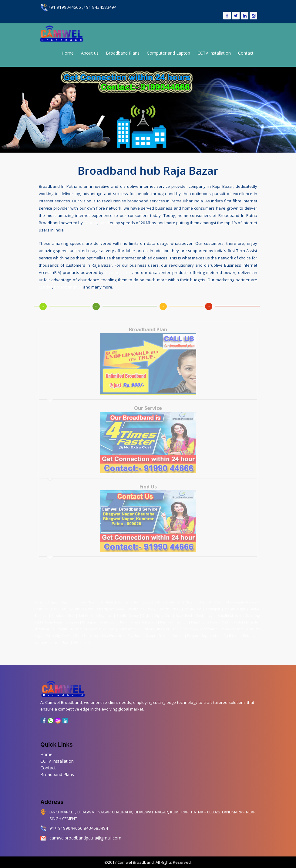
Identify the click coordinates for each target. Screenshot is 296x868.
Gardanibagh (205, 611)
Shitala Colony (153, 598)
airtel (104, 221)
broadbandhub (68, 286)
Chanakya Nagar (46, 605)
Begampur (105, 611)
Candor (91, 221)
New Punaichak (113, 631)
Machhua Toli (231, 618)
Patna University (87, 631)
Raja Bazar (135, 631)
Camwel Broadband (135, 862)
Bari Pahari (86, 611)
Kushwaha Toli (128, 598)
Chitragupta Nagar (110, 605)
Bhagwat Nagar (58, 598)
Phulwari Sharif (232, 625)
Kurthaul (167, 618)
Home (68, 53)
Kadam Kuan (129, 618)
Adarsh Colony (170, 605)
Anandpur (214, 605)
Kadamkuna (193, 605)
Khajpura (72, 618)
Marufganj (42, 625)
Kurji (195, 618)
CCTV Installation (214, 53)
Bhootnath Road (210, 598)
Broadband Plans (123, 53)
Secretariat (209, 625)
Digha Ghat (163, 611)
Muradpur (60, 625)
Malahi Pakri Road (102, 625)
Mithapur (78, 625)
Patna (39, 598)
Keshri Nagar (53, 618)
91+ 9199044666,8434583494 (79, 828)
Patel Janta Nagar (181, 598)
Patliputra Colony (186, 625)
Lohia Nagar (210, 618)
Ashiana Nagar (235, 605)
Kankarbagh (108, 618)
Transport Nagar (85, 598)
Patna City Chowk (59, 631)
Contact (246, 53)
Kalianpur (89, 618)
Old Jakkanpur (129, 625)
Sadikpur (41, 638)
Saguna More (211, 631)
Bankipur (41, 611)
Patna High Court (157, 625)
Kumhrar (107, 598)
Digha (146, 611)
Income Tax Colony (142, 605)
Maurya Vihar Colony (77, 605)
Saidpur (178, 631)
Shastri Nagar (60, 638)
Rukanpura (251, 631)
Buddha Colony (128, 611)
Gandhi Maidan (229, 611)
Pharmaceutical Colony (243, 598)
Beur (72, 611)
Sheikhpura (82, 638)
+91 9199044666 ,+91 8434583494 (78, 7)
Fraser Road (184, 611)
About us (90, 53)
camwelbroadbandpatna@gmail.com (85, 838)
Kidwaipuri (149, 618)
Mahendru (252, 618)
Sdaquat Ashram (158, 631)
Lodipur (182, 618)
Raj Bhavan (232, 631)
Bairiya (254, 605)
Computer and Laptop (168, 53)
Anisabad (58, 611)
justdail (45, 286)
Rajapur (193, 631)
